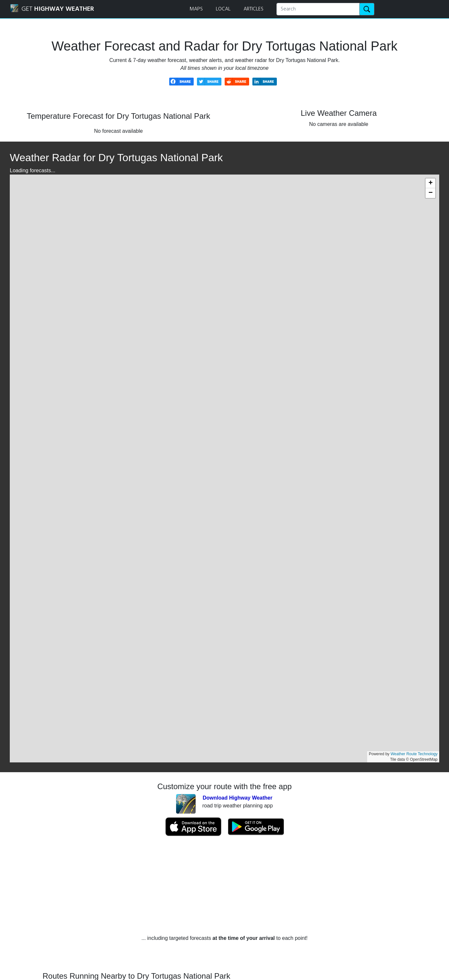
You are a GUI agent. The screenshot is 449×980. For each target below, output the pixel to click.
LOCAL (223, 9)
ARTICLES (254, 9)
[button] (430, 183)
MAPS (196, 9)
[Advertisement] (225, 885)
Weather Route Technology (414, 754)
